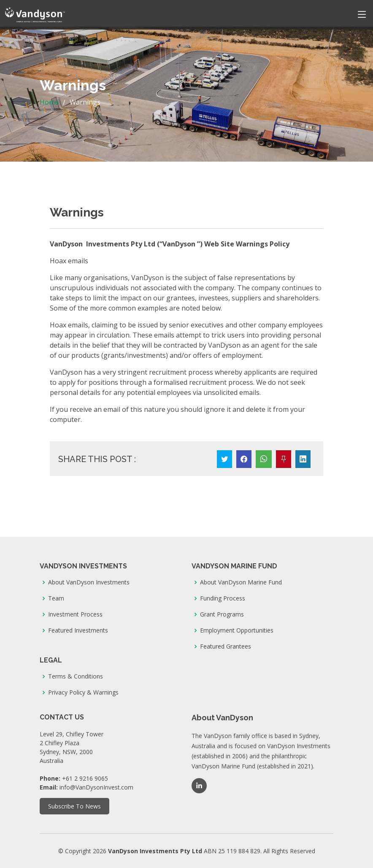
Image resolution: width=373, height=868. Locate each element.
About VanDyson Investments (89, 582)
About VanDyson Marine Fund (241, 582)
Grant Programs (222, 614)
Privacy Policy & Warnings (83, 692)
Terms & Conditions (76, 676)
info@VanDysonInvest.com (96, 787)
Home (49, 102)
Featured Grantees (226, 646)
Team (56, 598)
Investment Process (75, 614)
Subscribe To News (74, 806)
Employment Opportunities (237, 630)
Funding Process (223, 598)
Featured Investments (78, 630)
